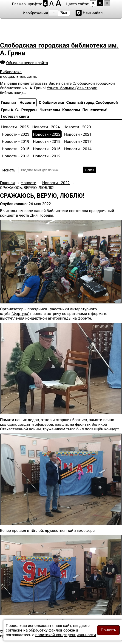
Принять (108, 630)
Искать (9, 170)
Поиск (89, 170)
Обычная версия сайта (27, 63)
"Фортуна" (20, 314)
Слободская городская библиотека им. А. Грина (59, 49)
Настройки (93, 12)
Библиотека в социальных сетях (18, 74)
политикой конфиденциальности (65, 635)
